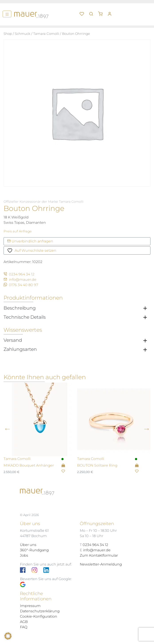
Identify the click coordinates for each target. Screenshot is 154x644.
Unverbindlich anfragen (30, 241)
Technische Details (25, 317)
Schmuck (23, 34)
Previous (7, 429)
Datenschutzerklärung (40, 611)
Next (147, 429)
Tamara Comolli (46, 34)
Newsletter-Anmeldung (101, 564)
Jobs (24, 555)
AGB (24, 622)
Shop (8, 34)
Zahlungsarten (20, 349)
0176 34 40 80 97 (21, 285)
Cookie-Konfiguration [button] (39, 616)
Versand (13, 340)
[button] (102, 12)
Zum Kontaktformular (99, 555)
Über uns (28, 545)
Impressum (30, 606)
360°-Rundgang (34, 550)
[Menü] (7, 14)
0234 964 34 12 (19, 274)
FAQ (24, 627)
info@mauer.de (20, 280)
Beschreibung (20, 308)
